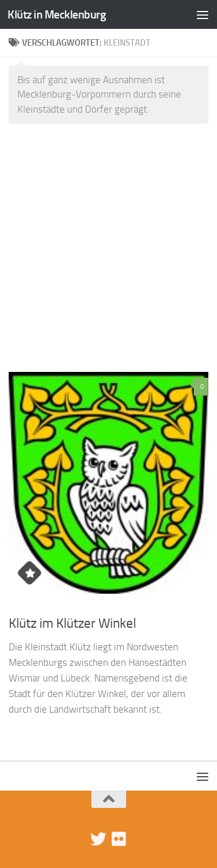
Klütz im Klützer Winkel (72, 623)
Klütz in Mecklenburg (57, 14)
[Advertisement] (108, 246)
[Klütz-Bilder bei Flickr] (119, 839)
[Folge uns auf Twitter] (98, 839)
